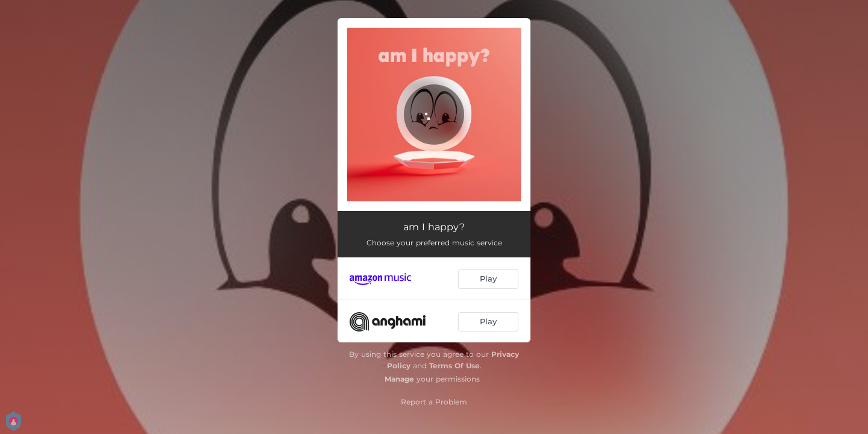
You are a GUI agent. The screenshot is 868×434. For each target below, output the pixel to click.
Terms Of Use (454, 366)
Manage (399, 379)
